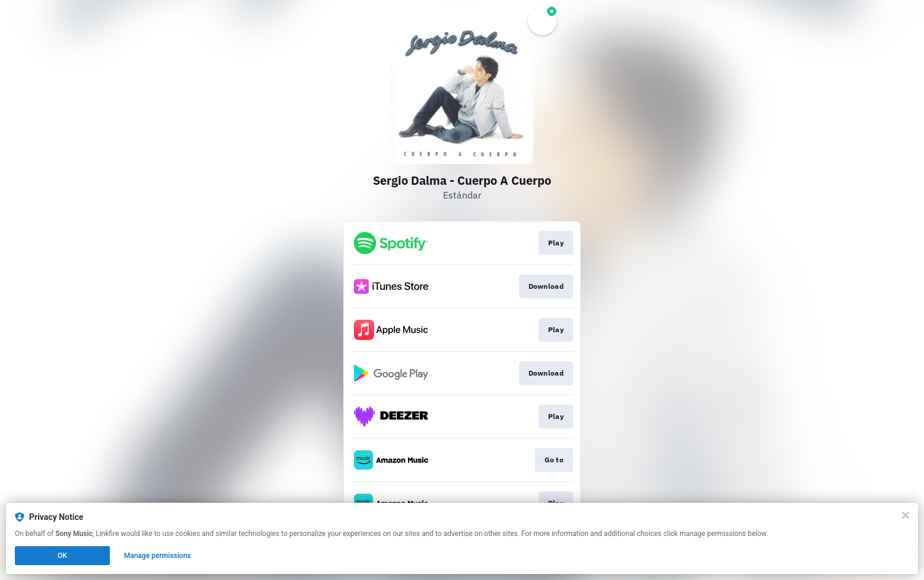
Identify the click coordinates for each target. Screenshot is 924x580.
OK (62, 556)
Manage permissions (158, 556)
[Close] (906, 515)
